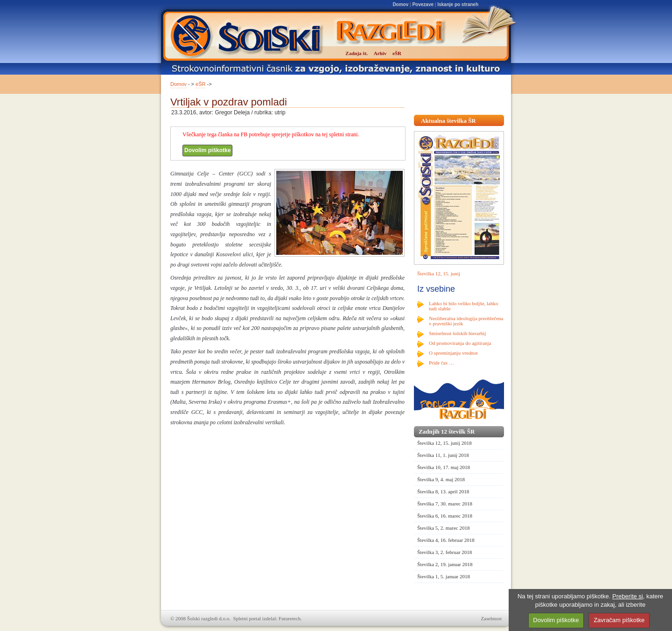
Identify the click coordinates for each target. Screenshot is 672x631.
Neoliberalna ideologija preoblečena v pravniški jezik (466, 321)
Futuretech (290, 618)
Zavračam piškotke (619, 620)
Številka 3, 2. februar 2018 (444, 552)
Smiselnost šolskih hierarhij (457, 333)
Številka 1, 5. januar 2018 (444, 576)
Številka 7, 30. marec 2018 (445, 504)
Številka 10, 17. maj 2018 (444, 467)
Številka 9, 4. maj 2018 (441, 479)
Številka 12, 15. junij (439, 273)
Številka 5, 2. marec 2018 (443, 528)
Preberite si (628, 596)
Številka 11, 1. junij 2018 (443, 455)
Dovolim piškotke (207, 150)
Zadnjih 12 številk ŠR (447, 431)
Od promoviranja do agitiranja (460, 343)
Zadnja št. (357, 53)
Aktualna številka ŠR (448, 121)
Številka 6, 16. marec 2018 (445, 516)
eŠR (200, 84)
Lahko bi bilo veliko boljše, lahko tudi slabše (463, 306)
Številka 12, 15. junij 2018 (444, 443)
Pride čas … (441, 363)
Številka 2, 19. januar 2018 (445, 564)
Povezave (423, 4)
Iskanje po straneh (458, 4)
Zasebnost (491, 618)
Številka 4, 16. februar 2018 (446, 540)
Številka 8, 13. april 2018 (443, 491)
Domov (400, 4)
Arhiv (380, 53)
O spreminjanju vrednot (453, 353)
